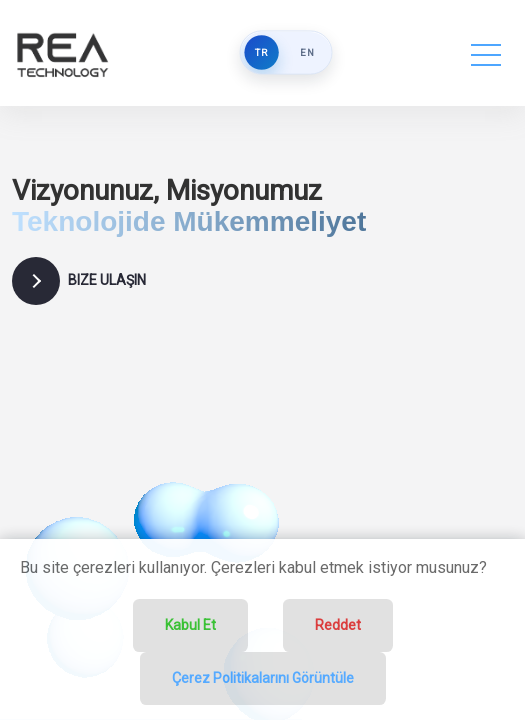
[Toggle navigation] (486, 53)
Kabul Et (190, 625)
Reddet (338, 625)
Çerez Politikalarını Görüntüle (263, 678)
